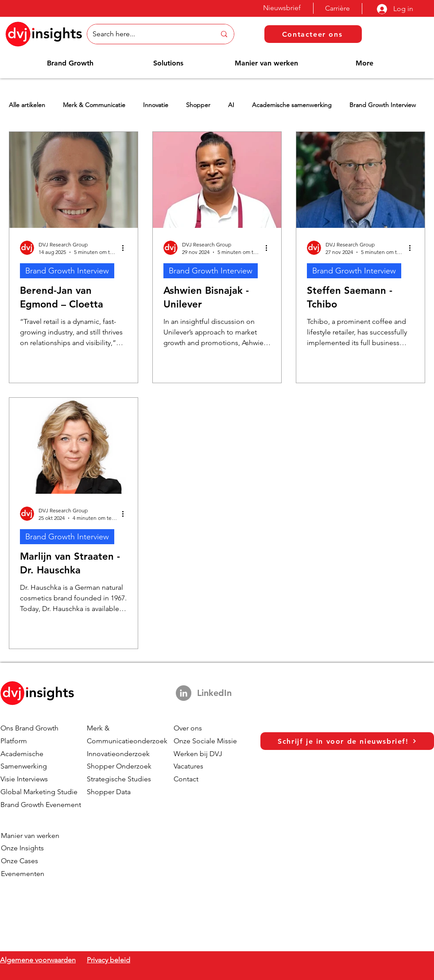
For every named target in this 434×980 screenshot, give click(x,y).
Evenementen (23, 874)
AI (231, 105)
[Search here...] (147, 34)
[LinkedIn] (184, 693)
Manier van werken (30, 836)
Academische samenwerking (292, 105)
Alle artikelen (27, 105)
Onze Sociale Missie (205, 741)
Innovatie (156, 105)
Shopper (198, 105)
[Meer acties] (126, 248)
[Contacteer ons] (313, 34)
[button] (70, 63)
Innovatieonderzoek (118, 754)
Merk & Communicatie (94, 105)
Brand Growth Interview (383, 105)
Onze (10, 848)
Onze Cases (19, 861)
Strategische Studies (119, 779)
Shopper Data (109, 792)
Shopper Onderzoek (119, 766)
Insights (32, 848)
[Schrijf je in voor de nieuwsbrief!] (347, 741)
